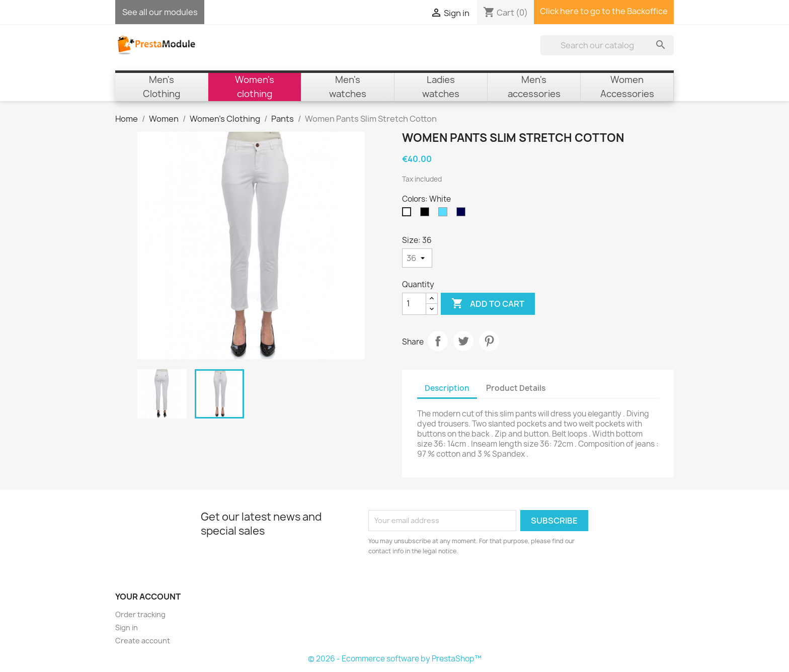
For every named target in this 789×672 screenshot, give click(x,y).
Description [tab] (447, 388)
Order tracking (140, 614)
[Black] (427, 214)
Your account (148, 597)
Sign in (127, 627)
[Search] (607, 45)
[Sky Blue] (445, 214)
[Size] (417, 258)
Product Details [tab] (516, 388)
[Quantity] (414, 304)
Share (438, 341)
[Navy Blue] (463, 214)
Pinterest (489, 341)
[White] (409, 214)
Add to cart (488, 304)
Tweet (463, 341)
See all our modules (160, 12)
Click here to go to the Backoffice (604, 11)
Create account (143, 641)
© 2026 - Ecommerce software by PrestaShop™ (395, 659)
